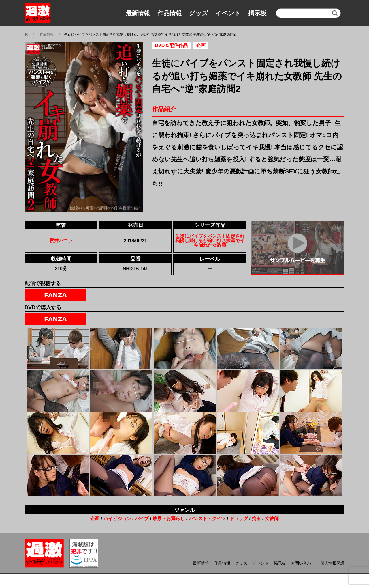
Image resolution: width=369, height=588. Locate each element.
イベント (228, 13)
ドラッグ (239, 519)
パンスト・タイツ (207, 519)
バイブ (142, 519)
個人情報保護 (332, 563)
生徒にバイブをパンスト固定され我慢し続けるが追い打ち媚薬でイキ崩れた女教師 (210, 241)
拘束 (256, 519)
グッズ (199, 13)
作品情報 (170, 13)
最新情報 (138, 13)
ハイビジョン (117, 519)
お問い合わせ (303, 563)
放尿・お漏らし (169, 519)
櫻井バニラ (61, 241)
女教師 (272, 519)
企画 (95, 519)
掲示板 (257, 13)
